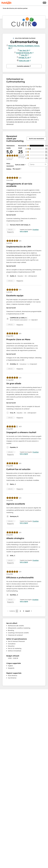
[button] (20, 165)
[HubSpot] (6, 3)
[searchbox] (38, 164)
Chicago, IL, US (25, 58)
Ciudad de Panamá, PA (25, 53)
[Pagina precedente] (11, 611)
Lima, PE (25, 55)
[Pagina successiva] (29, 611)
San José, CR (25, 50)
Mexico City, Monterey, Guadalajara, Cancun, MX (24, 47)
